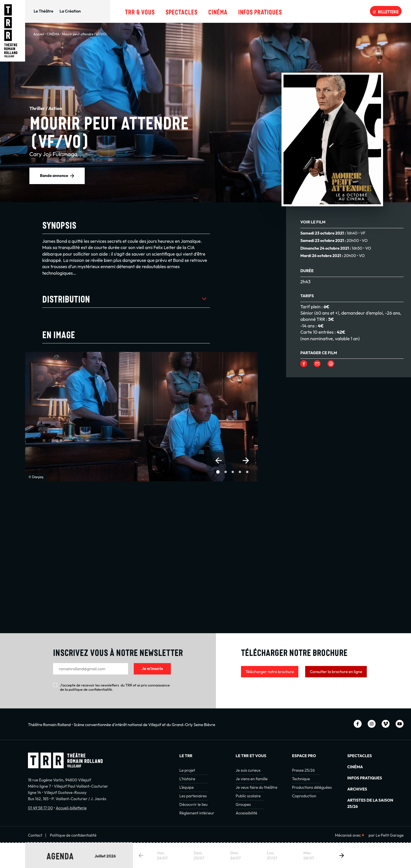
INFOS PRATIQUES (365, 778)
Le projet (187, 770)
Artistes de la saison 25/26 (370, 803)
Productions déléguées (312, 787)
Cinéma (218, 11)
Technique (301, 779)
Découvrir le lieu (194, 804)
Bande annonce (54, 176)
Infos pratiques (260, 11)
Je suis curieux (248, 770)
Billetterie (388, 11)
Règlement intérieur (197, 813)
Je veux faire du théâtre (256, 787)
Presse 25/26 (303, 770)
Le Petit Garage (390, 835)
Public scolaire (248, 796)
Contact (35, 835)
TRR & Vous (140, 11)
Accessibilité (246, 813)
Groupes (243, 804)
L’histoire (187, 779)
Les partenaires (193, 796)
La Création (70, 11)
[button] (218, 461)
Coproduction (304, 796)
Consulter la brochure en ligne (336, 672)
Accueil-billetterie (71, 808)
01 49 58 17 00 (40, 808)
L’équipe (187, 787)
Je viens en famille (252, 779)
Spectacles (181, 11)
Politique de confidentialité (73, 835)
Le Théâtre (43, 11)
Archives (357, 789)
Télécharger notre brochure (270, 672)
